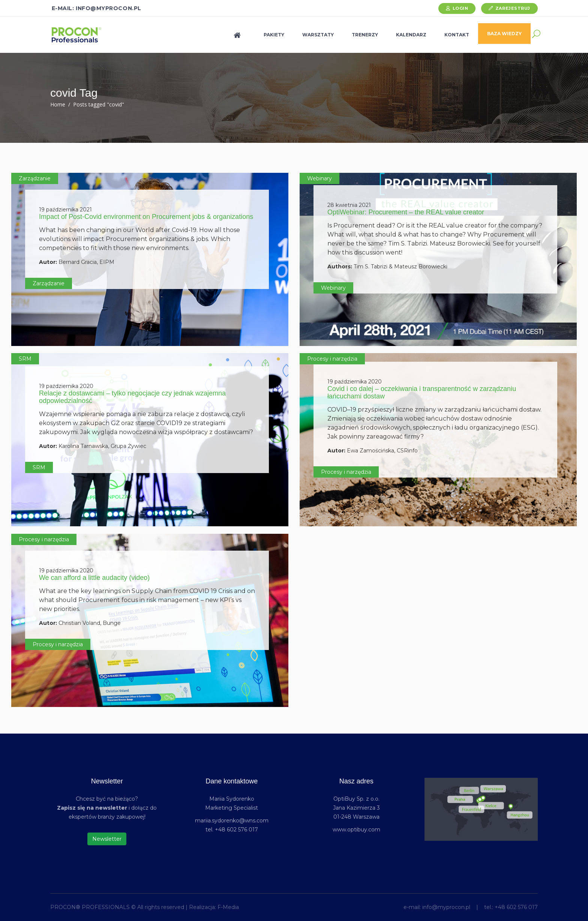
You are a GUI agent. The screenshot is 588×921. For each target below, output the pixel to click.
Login (460, 8)
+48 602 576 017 (516, 907)
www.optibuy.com (356, 830)
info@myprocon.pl (446, 907)
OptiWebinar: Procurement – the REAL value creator (406, 212)
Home (58, 104)
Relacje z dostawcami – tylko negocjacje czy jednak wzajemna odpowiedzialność (132, 397)
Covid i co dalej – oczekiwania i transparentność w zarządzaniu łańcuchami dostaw (422, 392)
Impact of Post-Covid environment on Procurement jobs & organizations (146, 217)
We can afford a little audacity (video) (94, 578)
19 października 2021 (65, 210)
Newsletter (107, 839)
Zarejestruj (513, 8)
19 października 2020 (66, 386)
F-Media (228, 907)
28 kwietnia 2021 (349, 205)
